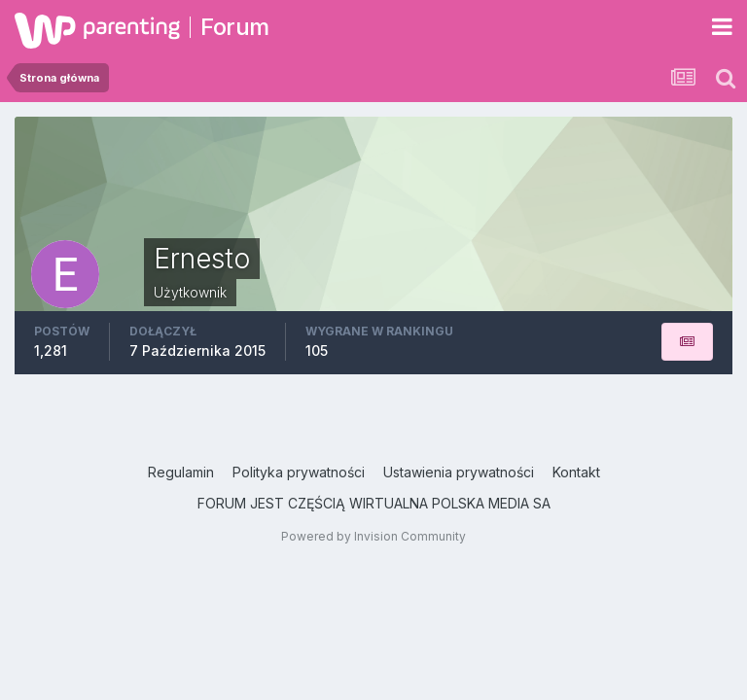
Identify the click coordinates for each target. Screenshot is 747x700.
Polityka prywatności (299, 472)
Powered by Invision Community (373, 536)
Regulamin (181, 472)
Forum (235, 27)
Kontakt (576, 472)
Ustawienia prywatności (459, 472)
